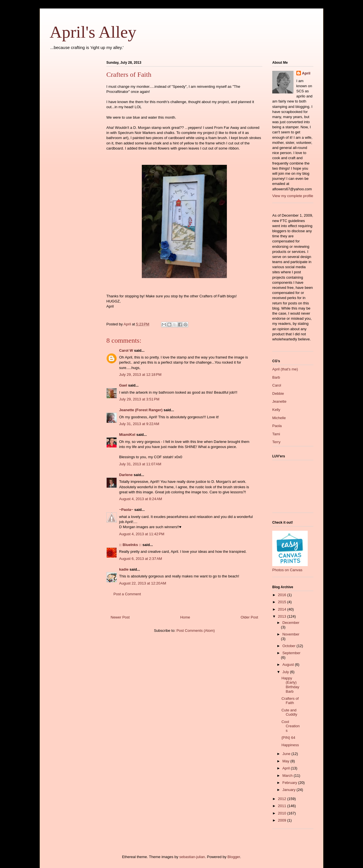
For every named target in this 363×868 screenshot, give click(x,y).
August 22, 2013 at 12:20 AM (143, 583)
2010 (283, 813)
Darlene (126, 475)
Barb (276, 377)
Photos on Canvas (287, 570)
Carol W (126, 350)
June (287, 754)
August (289, 665)
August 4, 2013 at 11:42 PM (142, 534)
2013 (283, 616)
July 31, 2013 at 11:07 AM (140, 464)
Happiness (290, 745)
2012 (283, 799)
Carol (277, 385)
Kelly (276, 410)
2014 (283, 609)
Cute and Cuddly (289, 712)
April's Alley (93, 32)
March (288, 776)
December (291, 623)
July (286, 672)
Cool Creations (290, 726)
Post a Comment (127, 594)
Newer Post (120, 617)
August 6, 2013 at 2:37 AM (141, 559)
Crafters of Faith (290, 701)
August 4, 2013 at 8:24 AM (141, 499)
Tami (276, 434)
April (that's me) (285, 369)
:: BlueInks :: (130, 545)
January (290, 790)
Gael (123, 385)
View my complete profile (293, 196)
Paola (277, 426)
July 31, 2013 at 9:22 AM (139, 424)
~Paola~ (126, 510)
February (290, 783)
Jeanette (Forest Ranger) (141, 410)
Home (185, 617)
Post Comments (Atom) (196, 631)
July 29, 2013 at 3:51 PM (139, 399)
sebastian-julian (192, 857)
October (290, 646)
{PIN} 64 (288, 738)
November (291, 634)
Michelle (279, 418)
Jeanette (279, 401)
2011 (283, 806)
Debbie (278, 394)
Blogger (234, 857)
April (306, 73)
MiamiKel (127, 435)
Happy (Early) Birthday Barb (290, 685)
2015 (283, 602)
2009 (283, 820)
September (292, 653)
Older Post (249, 617)
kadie (124, 569)
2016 (283, 595)
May (286, 761)
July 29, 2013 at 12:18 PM (140, 375)
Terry (276, 442)
